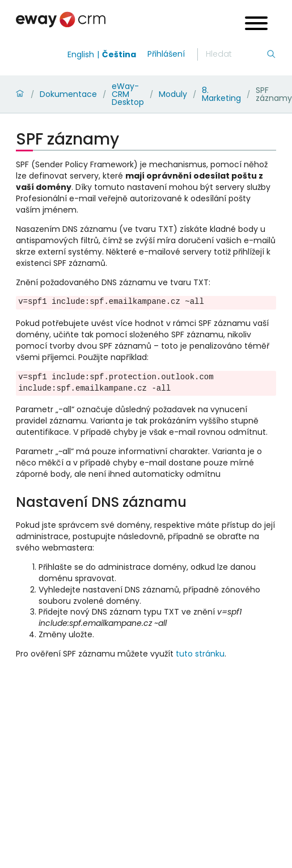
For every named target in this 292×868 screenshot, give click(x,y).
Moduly (173, 94)
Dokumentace (68, 94)
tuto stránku (200, 654)
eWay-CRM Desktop (128, 94)
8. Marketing (221, 94)
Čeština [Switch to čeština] (119, 54)
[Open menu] (256, 25)
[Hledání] (236, 54)
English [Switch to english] (81, 54)
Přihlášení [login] (166, 54)
